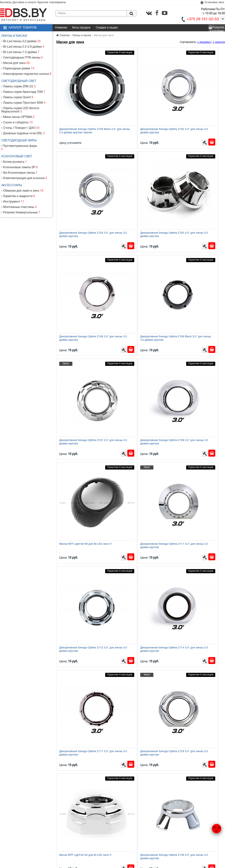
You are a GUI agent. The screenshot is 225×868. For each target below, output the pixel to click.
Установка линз (211, 3)
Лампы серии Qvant (17, 89)
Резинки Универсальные (20, 186)
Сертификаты (67, 3)
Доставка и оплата (28, 3)
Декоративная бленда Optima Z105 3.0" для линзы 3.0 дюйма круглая (81, 181)
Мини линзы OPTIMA (18, 106)
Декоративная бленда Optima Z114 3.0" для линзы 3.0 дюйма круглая (197, 337)
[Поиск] (131, 14)
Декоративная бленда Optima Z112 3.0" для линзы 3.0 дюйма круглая (139, 337)
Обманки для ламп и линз (22, 168)
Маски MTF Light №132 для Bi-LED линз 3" (196, 414)
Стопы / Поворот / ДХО (20, 115)
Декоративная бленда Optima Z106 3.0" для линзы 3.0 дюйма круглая (139, 181)
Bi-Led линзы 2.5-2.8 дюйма (22, 46)
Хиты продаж (81, 29)
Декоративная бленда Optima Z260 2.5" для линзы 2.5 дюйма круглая (81, 647)
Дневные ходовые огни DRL (22, 119)
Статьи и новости (80, 836)
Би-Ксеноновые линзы (19, 152)
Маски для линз (16, 59)
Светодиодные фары (21, 126)
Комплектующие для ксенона (23, 156)
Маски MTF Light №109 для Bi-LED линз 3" (196, 259)
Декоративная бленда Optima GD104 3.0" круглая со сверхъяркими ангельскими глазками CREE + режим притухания (198, 649)
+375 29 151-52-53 (203, 20)
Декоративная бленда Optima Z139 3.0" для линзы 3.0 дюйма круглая (81, 492)
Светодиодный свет (20, 75)
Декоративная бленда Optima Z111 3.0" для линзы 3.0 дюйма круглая (81, 337)
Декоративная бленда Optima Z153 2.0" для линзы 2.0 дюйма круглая (197, 492)
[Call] (222, 20)
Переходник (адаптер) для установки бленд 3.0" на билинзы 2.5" (82, 802)
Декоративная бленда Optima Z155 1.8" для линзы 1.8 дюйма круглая (139, 570)
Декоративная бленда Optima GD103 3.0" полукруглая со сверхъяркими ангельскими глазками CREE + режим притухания (140, 649)
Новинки (61, 29)
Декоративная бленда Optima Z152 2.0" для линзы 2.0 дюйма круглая (139, 492)
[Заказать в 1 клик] (154, 116)
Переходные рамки (18, 64)
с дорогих (219, 43)
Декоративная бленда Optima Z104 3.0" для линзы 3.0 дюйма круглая (197, 104)
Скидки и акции (107, 29)
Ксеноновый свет (18, 138)
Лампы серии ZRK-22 (18, 80)
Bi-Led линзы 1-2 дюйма (20, 50)
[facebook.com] (157, 14)
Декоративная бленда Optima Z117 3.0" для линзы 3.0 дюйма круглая (81, 414)
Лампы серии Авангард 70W (23, 84)
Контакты (7, 3)
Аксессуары (13, 163)
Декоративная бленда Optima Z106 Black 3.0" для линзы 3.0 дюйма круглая (197, 183)
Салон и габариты (17, 110)
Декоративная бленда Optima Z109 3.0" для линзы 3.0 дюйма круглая (139, 259)
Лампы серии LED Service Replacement (20, 100)
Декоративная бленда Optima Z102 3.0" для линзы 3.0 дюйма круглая (139, 104)
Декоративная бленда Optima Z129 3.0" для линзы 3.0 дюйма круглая (139, 414)
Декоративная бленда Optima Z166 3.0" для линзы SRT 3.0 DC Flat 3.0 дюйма (197, 571)
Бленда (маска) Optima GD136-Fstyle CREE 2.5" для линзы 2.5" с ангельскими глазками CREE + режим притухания (82, 727)
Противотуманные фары (20, 131)
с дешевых (204, 43)
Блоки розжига (14, 143)
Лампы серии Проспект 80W (23, 93)
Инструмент (13, 177)
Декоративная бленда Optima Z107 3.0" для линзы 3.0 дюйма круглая (81, 259)
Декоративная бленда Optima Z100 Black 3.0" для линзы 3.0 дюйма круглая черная (81, 105)
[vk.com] (149, 14)
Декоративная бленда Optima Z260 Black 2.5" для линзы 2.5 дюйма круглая (139, 804)
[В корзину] (161, 116)
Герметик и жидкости (18, 172)
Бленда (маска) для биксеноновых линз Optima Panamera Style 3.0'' (196, 725)
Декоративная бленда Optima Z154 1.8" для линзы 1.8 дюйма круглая (81, 570)
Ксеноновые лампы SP (19, 147)
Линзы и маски (16, 37)
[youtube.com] (165, 14)
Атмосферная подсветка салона (25, 68)
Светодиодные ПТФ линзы (21, 55)
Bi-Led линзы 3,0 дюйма (21, 41)
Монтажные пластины (19, 181)
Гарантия (49, 3)
